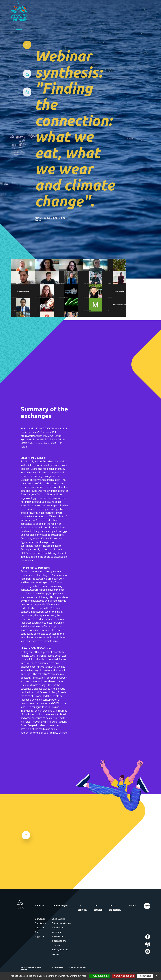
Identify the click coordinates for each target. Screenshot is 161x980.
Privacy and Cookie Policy (77, 967)
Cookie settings (57, 967)
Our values (40, 919)
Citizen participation (61, 923)
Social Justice (58, 919)
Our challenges (60, 905)
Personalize (145, 976)
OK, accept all (100, 976)
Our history (40, 923)
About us (39, 905)
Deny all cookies (124, 976)
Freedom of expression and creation (59, 941)
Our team (39, 928)
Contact (132, 905)
